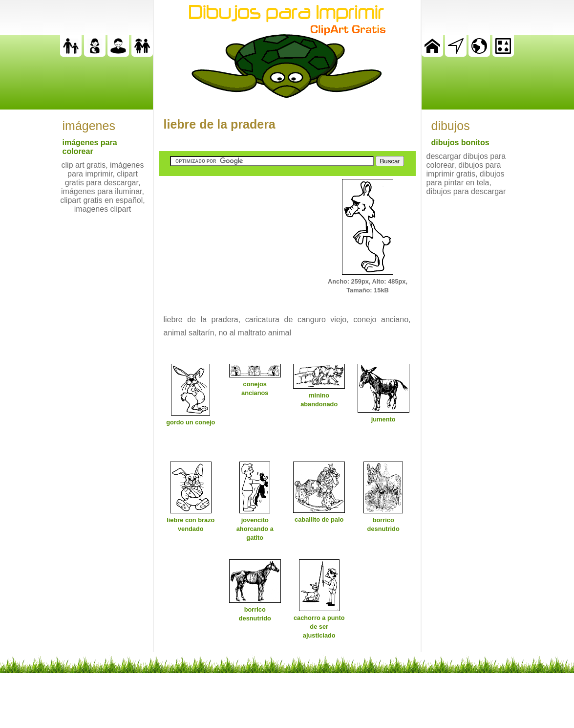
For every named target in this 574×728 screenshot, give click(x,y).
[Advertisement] (232, 240)
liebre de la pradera (220, 124)
